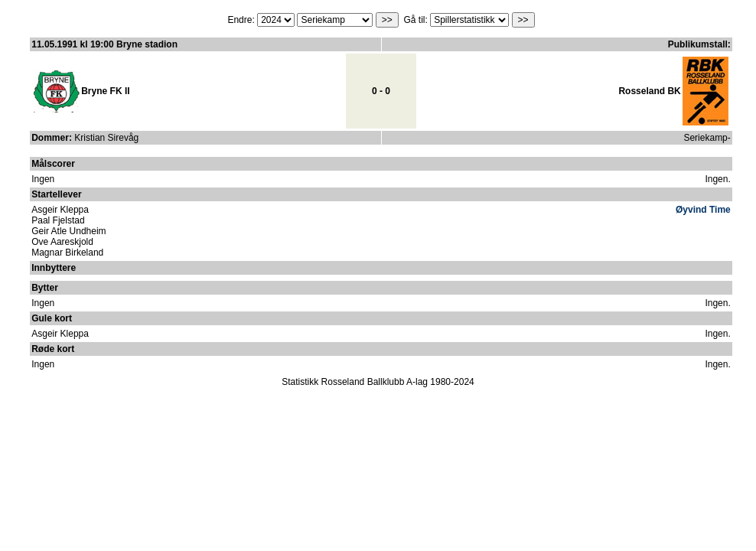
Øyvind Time (703, 210)
